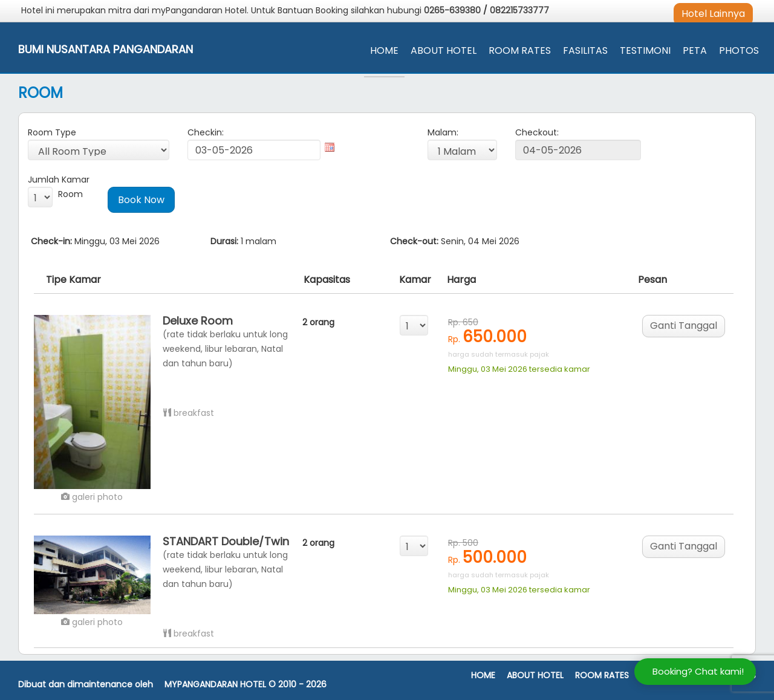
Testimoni (645, 50)
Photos (739, 50)
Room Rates (520, 50)
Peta (695, 50)
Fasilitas (585, 50)
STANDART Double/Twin (226, 541)
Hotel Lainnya (713, 14)
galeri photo (92, 497)
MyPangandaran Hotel (215, 685)
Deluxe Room (198, 321)
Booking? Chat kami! (698, 671)
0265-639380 (454, 10)
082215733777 (519, 10)
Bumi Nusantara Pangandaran (106, 50)
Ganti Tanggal (684, 326)
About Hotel (444, 50)
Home (384, 50)
